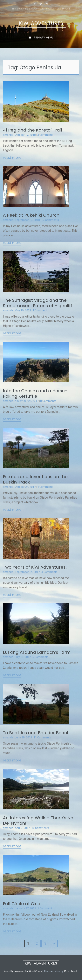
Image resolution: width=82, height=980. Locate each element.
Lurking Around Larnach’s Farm (37, 652)
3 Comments (45, 135)
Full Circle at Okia (22, 904)
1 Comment (40, 310)
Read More (12, 158)
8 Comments (48, 401)
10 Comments (50, 220)
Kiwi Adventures (41, 23)
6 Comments (40, 657)
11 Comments (42, 737)
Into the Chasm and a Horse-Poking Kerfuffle (35, 393)
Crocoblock (71, 971)
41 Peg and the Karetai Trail (32, 130)
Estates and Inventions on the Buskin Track (35, 479)
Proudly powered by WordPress (23, 971)
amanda (8, 135)
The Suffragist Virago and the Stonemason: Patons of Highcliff (38, 303)
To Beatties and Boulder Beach (36, 733)
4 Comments (45, 487)
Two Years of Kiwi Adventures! (35, 567)
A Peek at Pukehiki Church (31, 215)
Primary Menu (43, 38)
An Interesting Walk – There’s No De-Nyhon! (38, 821)
